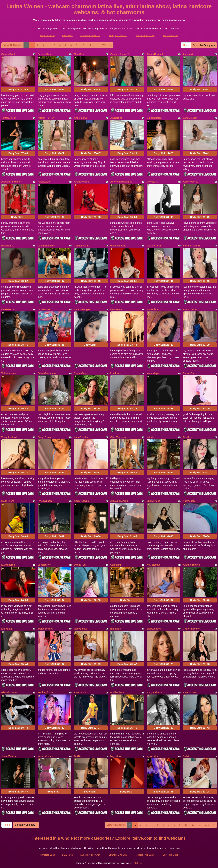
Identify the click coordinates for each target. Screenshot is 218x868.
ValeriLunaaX (9, 373)
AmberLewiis (81, 501)
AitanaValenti (81, 182)
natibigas (115, 629)
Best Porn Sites (170, 35)
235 (104, 45)
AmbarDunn (190, 309)
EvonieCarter (190, 373)
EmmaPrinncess (47, 373)
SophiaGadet (81, 373)
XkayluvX (188, 54)
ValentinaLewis (46, 246)
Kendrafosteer (46, 756)
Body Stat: (18, 89)
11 (90, 45)
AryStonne (116, 118)
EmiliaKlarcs (117, 692)
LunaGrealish (81, 437)
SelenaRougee (82, 309)
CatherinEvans (191, 629)
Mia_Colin (80, 54)
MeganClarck (154, 246)
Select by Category (204, 45)
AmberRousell (155, 54)
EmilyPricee (153, 501)
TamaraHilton (9, 118)
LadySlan (7, 629)
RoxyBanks (80, 629)
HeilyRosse (8, 246)
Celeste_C (152, 182)
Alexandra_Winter (11, 182)
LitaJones (116, 373)
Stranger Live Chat (118, 35)
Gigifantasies (154, 118)
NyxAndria (153, 756)
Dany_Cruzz (44, 437)
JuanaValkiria (9, 756)
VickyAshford (9, 437)
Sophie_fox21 (45, 692)
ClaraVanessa (118, 437)
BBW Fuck (67, 35)
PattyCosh (189, 501)
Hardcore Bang (47, 35)
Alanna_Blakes (191, 565)
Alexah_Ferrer (46, 118)
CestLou (188, 437)
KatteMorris (8, 309)
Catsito (187, 756)
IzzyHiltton (116, 756)
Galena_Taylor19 (120, 54)
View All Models (13, 45)
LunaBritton (44, 565)
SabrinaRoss (45, 54)
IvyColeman (153, 565)
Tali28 (77, 756)
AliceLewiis (44, 182)
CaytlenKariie (81, 246)
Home (186, 45)
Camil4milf (116, 565)
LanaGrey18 (190, 118)
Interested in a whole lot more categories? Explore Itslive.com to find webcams (109, 838)
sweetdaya (153, 373)
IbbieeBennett (46, 629)
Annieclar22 (81, 118)
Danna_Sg (80, 565)
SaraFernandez (191, 246)
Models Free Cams (145, 35)
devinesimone (118, 246)
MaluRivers (8, 501)
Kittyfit (150, 437)
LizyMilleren (8, 565)
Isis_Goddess (154, 692)
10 (83, 45)
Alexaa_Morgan (119, 501)
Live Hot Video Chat (90, 35)
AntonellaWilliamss (121, 182)
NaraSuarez (117, 309)
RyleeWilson (45, 501)
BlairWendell (154, 629)
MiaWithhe (153, 309)
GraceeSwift (8, 54)
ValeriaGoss (190, 692)
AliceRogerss (190, 182)
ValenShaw (80, 692)
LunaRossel (44, 309)
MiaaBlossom (9, 692)
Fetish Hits (138, 863)
